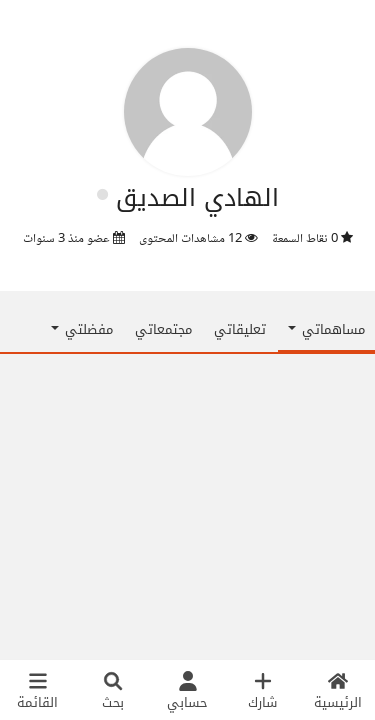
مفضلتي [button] (82, 329)
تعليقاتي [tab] (240, 329)
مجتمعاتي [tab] (163, 329)
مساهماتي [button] (326, 329)
